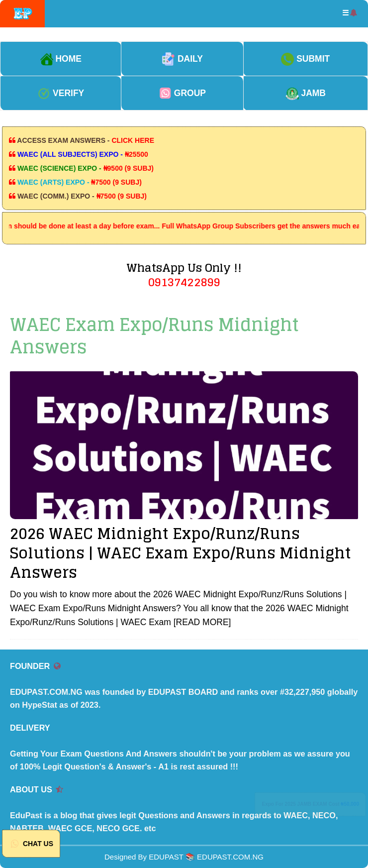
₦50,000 (350, 804)
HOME (61, 59)
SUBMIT (305, 59)
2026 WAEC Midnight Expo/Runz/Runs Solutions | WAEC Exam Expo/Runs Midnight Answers (181, 553)
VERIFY (61, 93)
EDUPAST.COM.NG (230, 857)
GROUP (182, 93)
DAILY (182, 59)
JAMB (306, 93)
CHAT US (31, 844)
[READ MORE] (202, 622)
